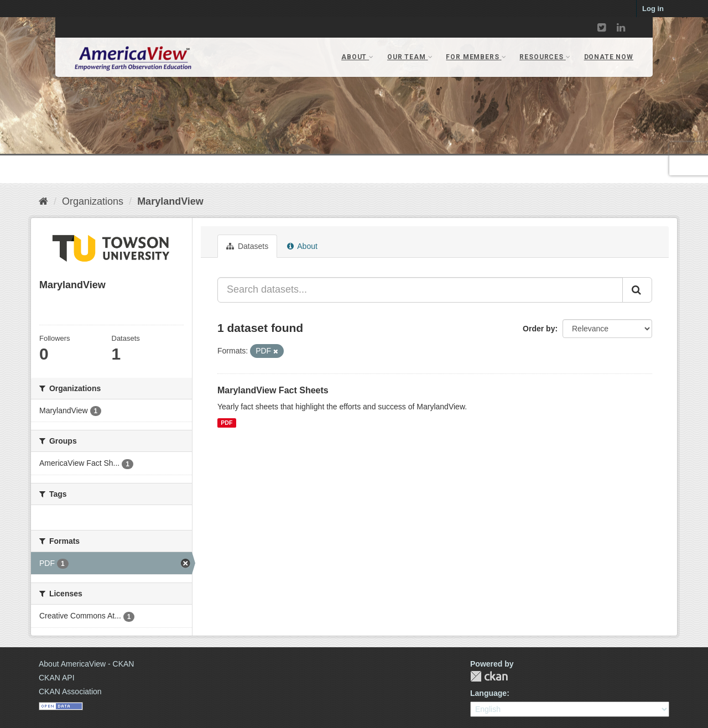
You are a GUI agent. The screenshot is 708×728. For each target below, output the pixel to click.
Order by (539, 329)
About (302, 246)
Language (488, 693)
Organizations (93, 201)
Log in (653, 9)
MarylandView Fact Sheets (273, 390)
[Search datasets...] (420, 290)
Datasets (247, 246)
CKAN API (57, 678)
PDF (227, 423)
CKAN (489, 676)
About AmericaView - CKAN (86, 664)
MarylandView (170, 201)
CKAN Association (70, 691)
